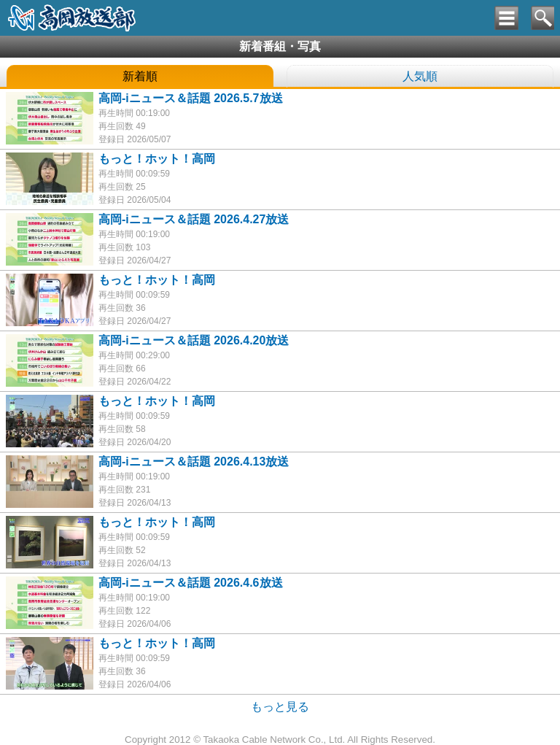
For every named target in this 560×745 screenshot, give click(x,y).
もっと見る (280, 707)
